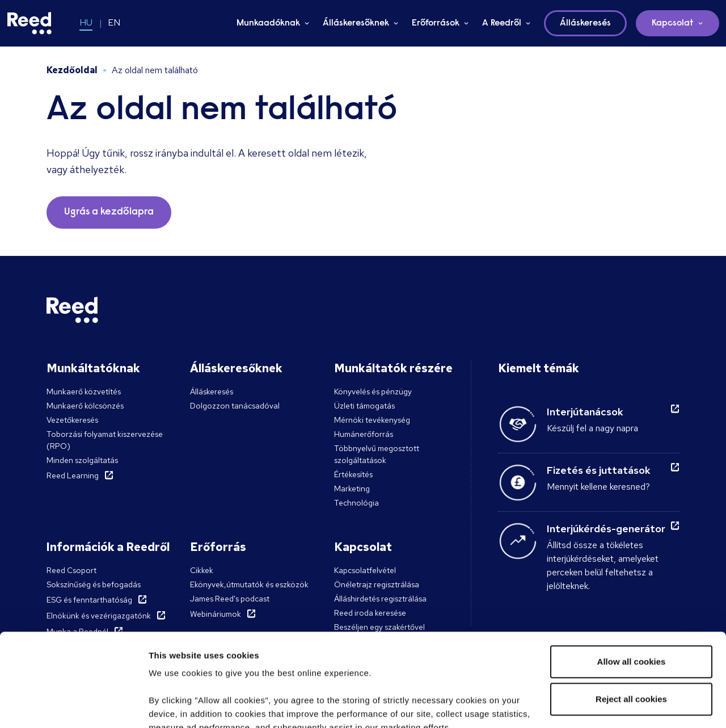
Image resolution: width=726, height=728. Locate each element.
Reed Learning (73, 475)
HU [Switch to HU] (86, 22)
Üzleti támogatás (364, 406)
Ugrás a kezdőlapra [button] (109, 212)
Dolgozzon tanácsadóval (235, 406)
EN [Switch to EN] (114, 22)
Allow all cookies (632, 569)
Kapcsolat (673, 23)
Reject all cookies (631, 606)
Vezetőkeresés (72, 420)
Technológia (356, 503)
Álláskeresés (212, 392)
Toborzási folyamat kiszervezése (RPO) (105, 440)
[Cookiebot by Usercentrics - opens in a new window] (73, 706)
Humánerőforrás (364, 434)
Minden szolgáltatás (82, 460)
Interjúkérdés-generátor (606, 529)
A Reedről (502, 23)
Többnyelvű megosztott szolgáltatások (377, 454)
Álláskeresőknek (356, 23)
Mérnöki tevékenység (372, 420)
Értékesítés (353, 474)
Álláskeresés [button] (585, 23)
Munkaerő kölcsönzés (85, 406)
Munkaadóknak (268, 23)
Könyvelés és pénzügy (373, 392)
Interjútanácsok (585, 412)
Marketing (352, 489)
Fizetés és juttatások (599, 470)
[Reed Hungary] (29, 23)
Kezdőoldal (72, 70)
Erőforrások (436, 23)
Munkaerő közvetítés (84, 392)
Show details (175, 706)
